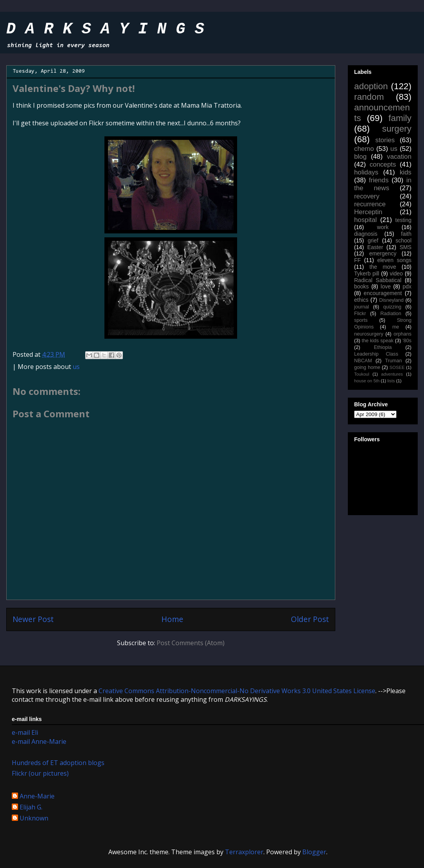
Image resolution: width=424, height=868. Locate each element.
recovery (367, 196)
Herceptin (368, 212)
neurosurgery (369, 334)
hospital (366, 220)
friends (378, 180)
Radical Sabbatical (378, 280)
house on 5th (367, 381)
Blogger (314, 852)
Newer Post (33, 619)
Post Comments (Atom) (191, 643)
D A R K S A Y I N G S (105, 29)
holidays (366, 172)
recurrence (370, 204)
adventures (392, 374)
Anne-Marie (37, 796)
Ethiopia (383, 347)
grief (373, 240)
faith (406, 234)
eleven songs (394, 260)
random (369, 97)
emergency (383, 253)
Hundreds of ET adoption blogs (58, 763)
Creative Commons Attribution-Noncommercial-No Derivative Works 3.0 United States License (237, 691)
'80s (407, 341)
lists (391, 381)
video (396, 273)
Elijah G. (31, 807)
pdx (407, 286)
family (400, 118)
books (361, 286)
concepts (383, 164)
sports (361, 320)
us (76, 367)
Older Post (310, 619)
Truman (394, 361)
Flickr (360, 314)
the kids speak (377, 341)
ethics (361, 300)
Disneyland (391, 300)
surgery (397, 129)
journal (362, 307)
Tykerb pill (367, 273)
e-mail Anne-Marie (39, 741)
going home (367, 367)
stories (385, 140)
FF (357, 260)
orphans (403, 334)
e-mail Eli (25, 732)
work (383, 227)
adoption (371, 86)
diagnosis (366, 234)
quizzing (392, 307)
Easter (375, 247)
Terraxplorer (244, 852)
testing (403, 220)
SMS (406, 247)
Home (172, 619)
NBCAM (363, 361)
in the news (383, 184)
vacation (399, 157)
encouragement (383, 293)
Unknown (34, 818)
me (396, 327)
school (404, 240)
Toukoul (362, 374)
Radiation (391, 314)
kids (406, 172)
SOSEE (397, 367)
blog (360, 157)
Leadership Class (376, 354)
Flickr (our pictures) (40, 773)
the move (383, 267)
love (386, 286)
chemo (364, 149)
